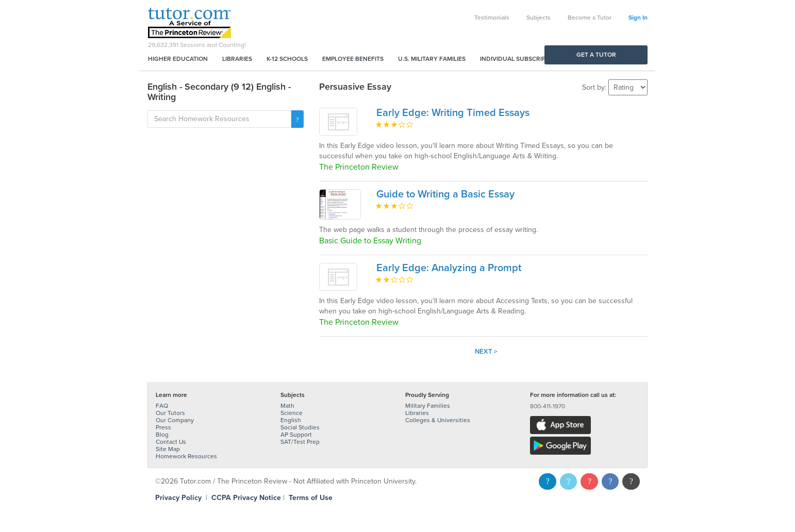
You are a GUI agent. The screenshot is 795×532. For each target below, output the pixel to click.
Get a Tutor (596, 55)
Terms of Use (311, 498)
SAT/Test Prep (300, 442)
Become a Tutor (590, 18)
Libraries (237, 59)
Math (287, 406)
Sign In (638, 18)
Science (292, 413)
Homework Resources (186, 456)
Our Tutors (170, 413)
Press (163, 427)
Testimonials (492, 18)
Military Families (428, 406)
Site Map (168, 449)
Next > (486, 352)
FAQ (162, 406)
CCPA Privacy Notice (246, 498)
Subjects (539, 18)
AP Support (296, 435)
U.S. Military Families (432, 59)
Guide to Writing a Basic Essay (445, 194)
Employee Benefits (353, 59)
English (291, 420)
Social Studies (300, 427)
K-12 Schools (287, 59)
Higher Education (178, 59)
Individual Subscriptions (522, 59)
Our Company (175, 420)
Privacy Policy (178, 498)
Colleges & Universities (438, 420)
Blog (162, 435)
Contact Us (171, 442)
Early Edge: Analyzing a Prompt (449, 268)
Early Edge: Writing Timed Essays (453, 113)
